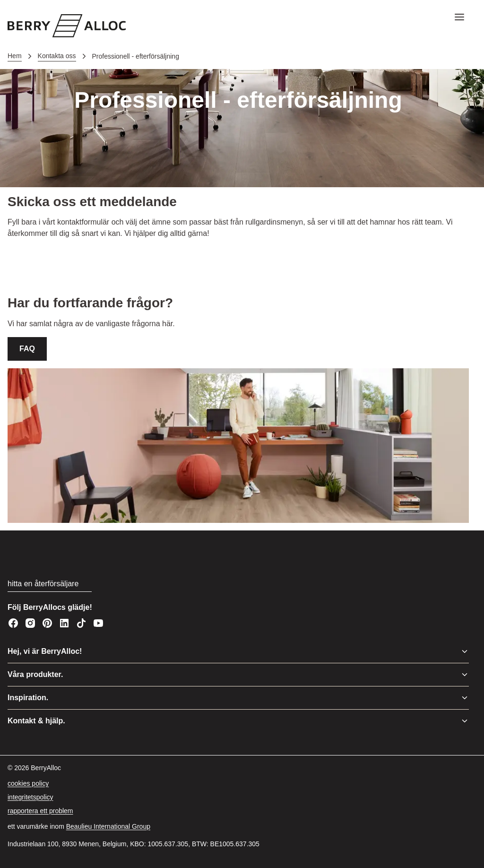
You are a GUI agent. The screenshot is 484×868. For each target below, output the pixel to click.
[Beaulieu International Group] (108, 827)
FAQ (27, 349)
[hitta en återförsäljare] (50, 584)
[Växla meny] (465, 651)
